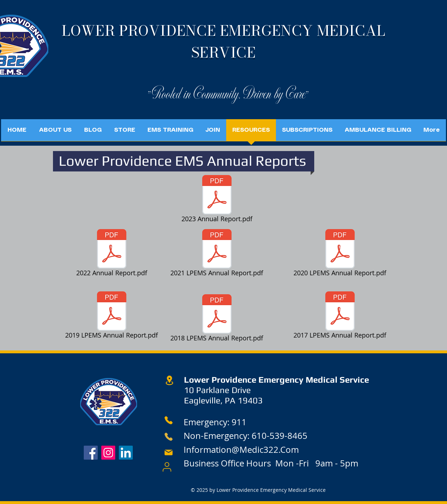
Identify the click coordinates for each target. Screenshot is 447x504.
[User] (167, 467)
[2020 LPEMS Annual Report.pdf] (340, 254)
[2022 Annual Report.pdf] (112, 254)
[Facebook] (91, 453)
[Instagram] (108, 453)
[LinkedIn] (126, 453)
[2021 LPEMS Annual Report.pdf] (217, 254)
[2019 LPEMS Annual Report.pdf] (112, 316)
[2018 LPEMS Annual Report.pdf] (217, 319)
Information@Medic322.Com (241, 450)
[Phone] (169, 420)
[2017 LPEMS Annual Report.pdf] (340, 316)
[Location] (170, 380)
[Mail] (169, 452)
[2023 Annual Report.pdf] (217, 200)
